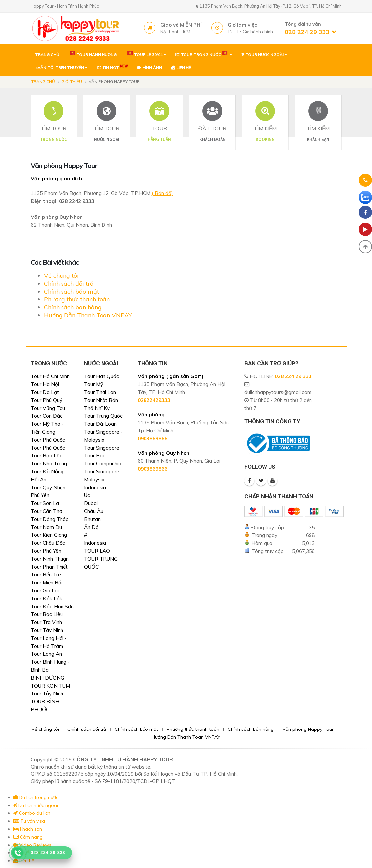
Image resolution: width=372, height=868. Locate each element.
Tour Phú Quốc (48, 440)
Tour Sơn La (45, 503)
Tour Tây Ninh (47, 630)
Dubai (91, 503)
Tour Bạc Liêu (47, 614)
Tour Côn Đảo (47, 416)
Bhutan (92, 519)
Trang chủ (43, 81)
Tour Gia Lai (45, 591)
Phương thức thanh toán (77, 299)
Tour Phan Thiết (49, 567)
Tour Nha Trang (49, 464)
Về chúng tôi (61, 276)
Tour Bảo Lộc (46, 456)
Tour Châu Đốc (48, 543)
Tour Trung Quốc (103, 416)
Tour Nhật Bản (101, 400)
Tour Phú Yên (46, 551)
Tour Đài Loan (100, 424)
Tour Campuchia (103, 464)
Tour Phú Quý (46, 400)
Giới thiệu (72, 81)
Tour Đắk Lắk (46, 598)
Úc (87, 495)
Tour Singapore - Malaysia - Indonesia (103, 479)
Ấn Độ (91, 527)
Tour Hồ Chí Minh (50, 376)
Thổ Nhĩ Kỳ (97, 408)
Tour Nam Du (46, 527)
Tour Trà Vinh (46, 622)
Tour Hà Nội (45, 384)
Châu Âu (94, 511)
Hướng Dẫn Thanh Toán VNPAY (88, 315)
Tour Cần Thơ (46, 511)
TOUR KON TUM (50, 686)
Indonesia (95, 543)
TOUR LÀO (97, 551)
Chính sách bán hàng (73, 307)
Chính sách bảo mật (71, 291)
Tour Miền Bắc (47, 583)
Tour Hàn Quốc (102, 376)
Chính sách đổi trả (69, 283)
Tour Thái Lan (100, 392)
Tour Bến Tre (46, 575)
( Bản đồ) (162, 193)
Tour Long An (46, 654)
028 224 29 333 (293, 376)
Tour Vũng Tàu (48, 408)
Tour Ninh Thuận (50, 559)
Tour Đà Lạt (45, 392)
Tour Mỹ (93, 384)
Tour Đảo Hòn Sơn (52, 606)
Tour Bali (94, 456)
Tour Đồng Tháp (50, 519)
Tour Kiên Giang (49, 535)
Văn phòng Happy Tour (308, 729)
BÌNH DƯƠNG (47, 678)
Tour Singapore (102, 448)
